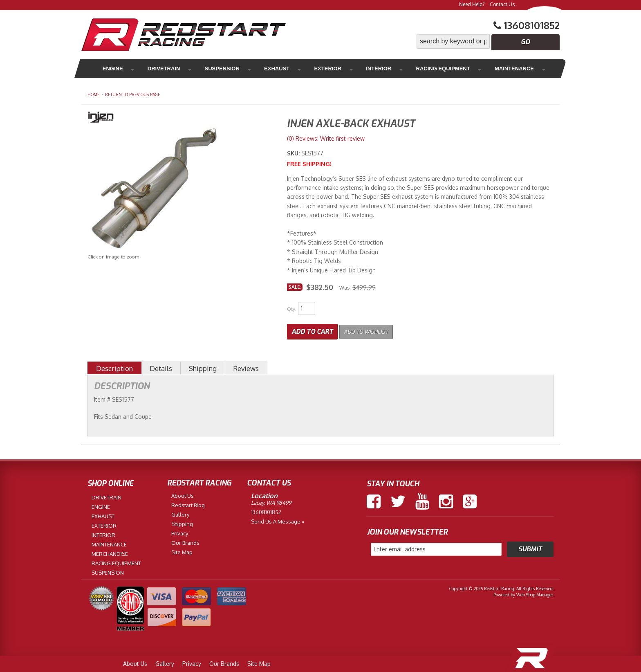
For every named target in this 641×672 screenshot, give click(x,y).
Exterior (292, 69)
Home (94, 94)
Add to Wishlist (371, 329)
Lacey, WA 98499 (271, 501)
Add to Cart (312, 329)
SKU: (294, 153)
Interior (333, 69)
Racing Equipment (390, 69)
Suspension (204, 69)
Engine (111, 69)
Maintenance (456, 69)
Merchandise (513, 69)
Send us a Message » (278, 519)
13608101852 (266, 510)
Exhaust (250, 69)
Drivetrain (154, 69)
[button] (488, 41)
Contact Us (502, 4)
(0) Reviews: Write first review (326, 138)
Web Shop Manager (535, 593)
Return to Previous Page (133, 94)
